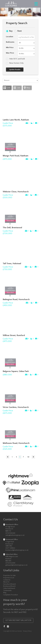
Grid (8, 88)
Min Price (10, 47)
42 (28, 457)
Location (10, 37)
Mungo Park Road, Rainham (16, 156)
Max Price (10, 53)
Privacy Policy (27, 631)
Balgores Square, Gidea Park (16, 371)
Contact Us (7, 580)
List (19, 88)
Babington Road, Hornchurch (16, 299)
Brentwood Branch (9, 586)
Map (28, 88)
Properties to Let (9, 578)
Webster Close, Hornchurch (16, 192)
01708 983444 (10, 533)
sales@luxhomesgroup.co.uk (15, 535)
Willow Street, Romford (14, 335)
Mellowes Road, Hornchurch (16, 443)
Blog (5, 593)
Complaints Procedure (11, 595)
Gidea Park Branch (9, 588)
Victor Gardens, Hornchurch (16, 407)
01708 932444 (10, 563)
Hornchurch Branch (10, 584)
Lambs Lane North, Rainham (16, 120)
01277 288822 (10, 548)
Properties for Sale (9, 576)
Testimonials (7, 591)
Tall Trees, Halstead (12, 263)
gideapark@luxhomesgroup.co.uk (16, 565)
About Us (6, 582)
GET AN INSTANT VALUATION (18, 620)
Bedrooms (10, 42)
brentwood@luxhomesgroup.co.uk (17, 550)
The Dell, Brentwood (12, 228)
